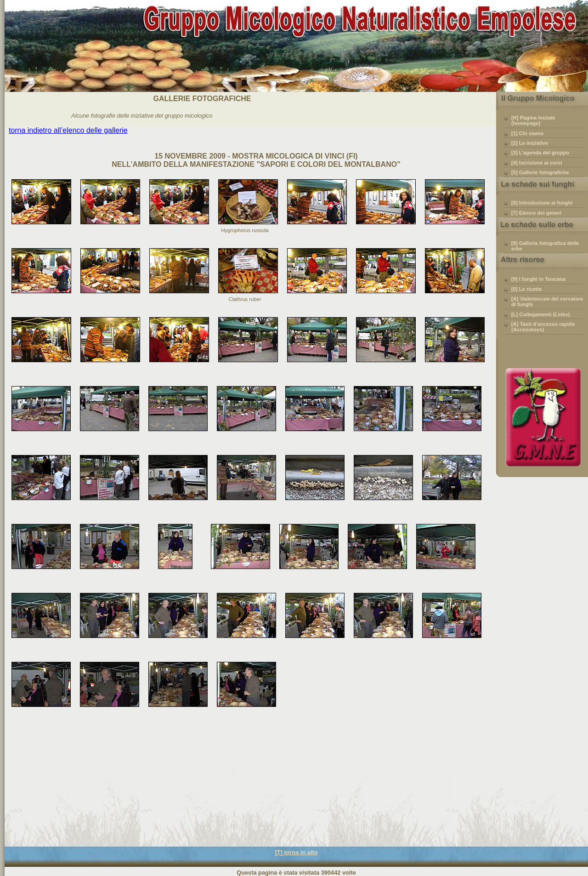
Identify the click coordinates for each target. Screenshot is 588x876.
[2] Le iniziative (530, 143)
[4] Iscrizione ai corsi (537, 163)
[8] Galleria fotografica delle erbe (545, 246)
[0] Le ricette (527, 289)
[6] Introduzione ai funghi (542, 203)
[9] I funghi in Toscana (538, 279)
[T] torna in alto (296, 852)
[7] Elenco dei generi (536, 213)
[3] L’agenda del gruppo (540, 153)
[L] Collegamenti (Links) (540, 314)
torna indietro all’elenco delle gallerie (68, 130)
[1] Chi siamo (527, 133)
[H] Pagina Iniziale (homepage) (533, 120)
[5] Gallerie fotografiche (540, 172)
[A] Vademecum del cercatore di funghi (547, 301)
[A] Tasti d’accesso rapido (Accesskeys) (543, 327)
